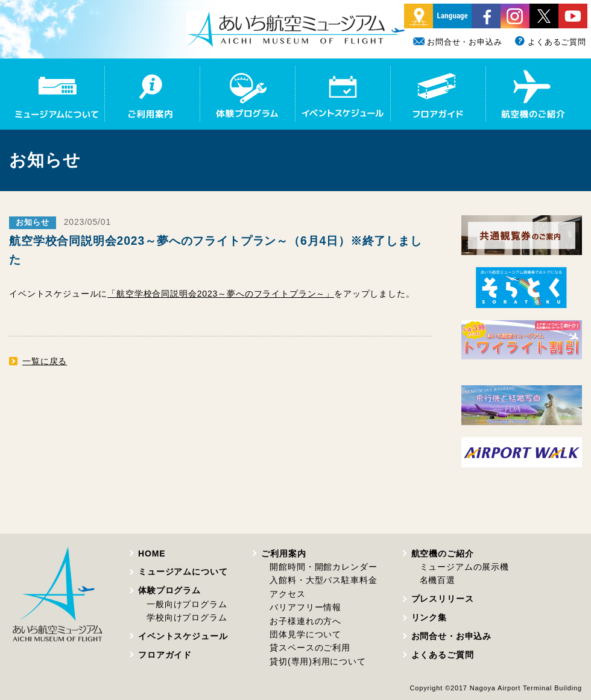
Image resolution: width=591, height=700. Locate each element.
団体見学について (305, 634)
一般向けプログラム (187, 604)
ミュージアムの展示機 (464, 567)
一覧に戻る (45, 361)
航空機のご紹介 (443, 553)
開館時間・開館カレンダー (323, 567)
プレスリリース (443, 599)
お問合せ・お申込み (458, 42)
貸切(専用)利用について (318, 661)
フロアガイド (165, 655)
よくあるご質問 (550, 42)
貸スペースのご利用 (310, 648)
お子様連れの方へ (305, 621)
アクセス (287, 594)
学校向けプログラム (187, 617)
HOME (152, 553)
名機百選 (438, 580)
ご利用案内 (283, 553)
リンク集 (429, 617)
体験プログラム (169, 590)
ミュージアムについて (183, 572)
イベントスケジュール (183, 636)
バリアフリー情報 (305, 607)
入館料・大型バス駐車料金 (323, 580)
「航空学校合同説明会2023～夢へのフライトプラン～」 (221, 294)
